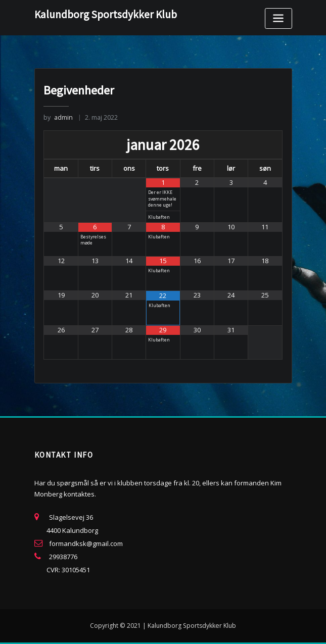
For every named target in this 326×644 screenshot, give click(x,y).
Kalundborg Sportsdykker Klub (105, 14)
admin (58, 117)
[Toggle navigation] (278, 18)
